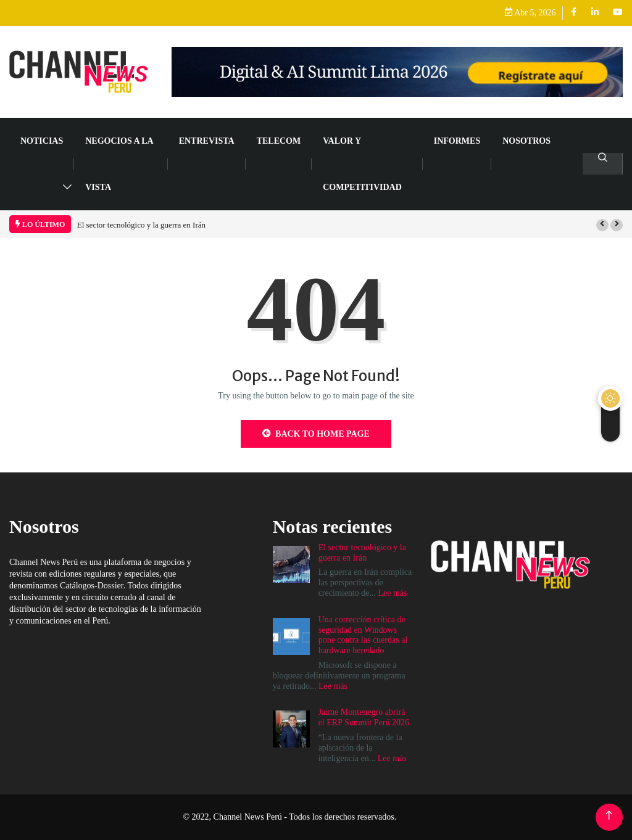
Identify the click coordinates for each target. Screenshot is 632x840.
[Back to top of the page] (609, 816)
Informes (457, 141)
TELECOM (279, 141)
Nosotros (526, 141)
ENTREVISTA (207, 141)
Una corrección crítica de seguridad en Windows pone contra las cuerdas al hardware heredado (363, 635)
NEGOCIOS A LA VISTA (119, 164)
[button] (602, 225)
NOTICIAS (42, 141)
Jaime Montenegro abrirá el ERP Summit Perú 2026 (364, 717)
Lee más (392, 593)
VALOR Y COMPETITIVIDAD (362, 164)
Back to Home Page (316, 434)
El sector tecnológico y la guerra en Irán (141, 225)
